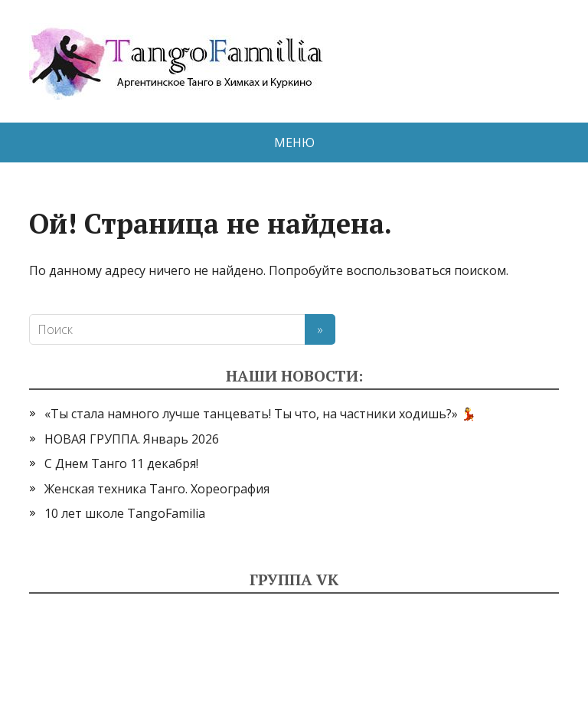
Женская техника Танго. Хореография (157, 489)
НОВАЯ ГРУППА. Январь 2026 (132, 439)
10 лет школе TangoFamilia (125, 513)
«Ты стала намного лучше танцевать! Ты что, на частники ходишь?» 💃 (260, 414)
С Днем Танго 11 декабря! (121, 463)
